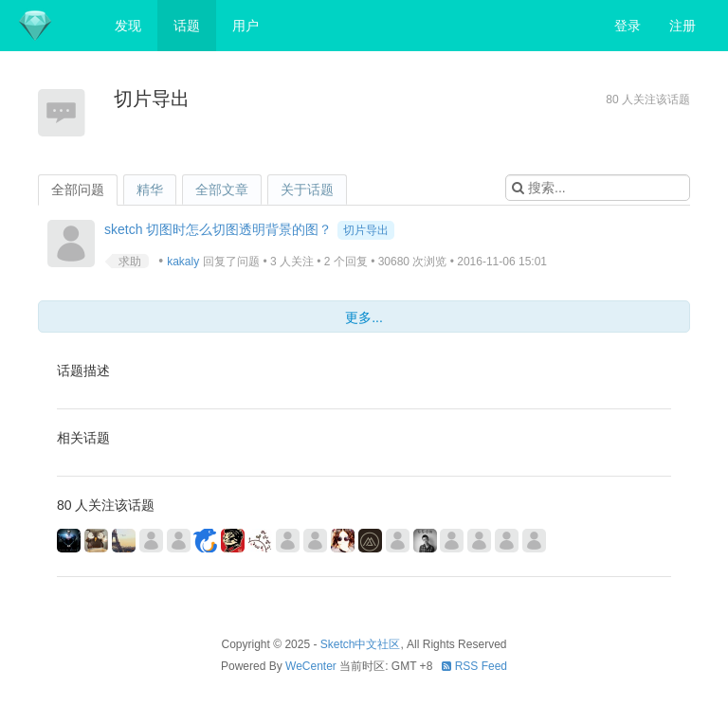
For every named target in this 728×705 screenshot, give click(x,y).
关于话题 (307, 190)
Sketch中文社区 (361, 644)
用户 (246, 26)
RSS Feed (474, 666)
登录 (628, 26)
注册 (682, 26)
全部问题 (78, 190)
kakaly (183, 262)
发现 (128, 26)
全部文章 (222, 190)
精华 (150, 190)
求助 (130, 262)
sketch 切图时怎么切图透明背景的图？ (218, 229)
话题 (187, 26)
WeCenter (311, 666)
